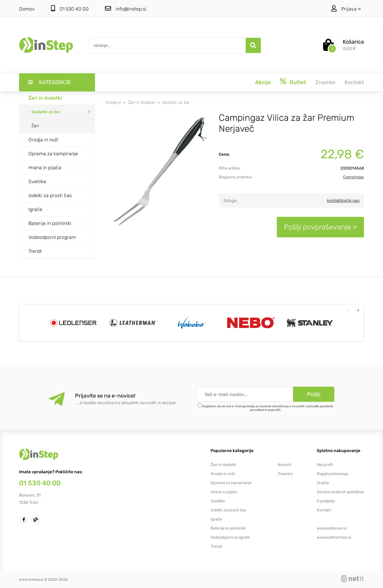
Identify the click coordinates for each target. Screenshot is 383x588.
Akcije (263, 82)
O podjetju (326, 501)
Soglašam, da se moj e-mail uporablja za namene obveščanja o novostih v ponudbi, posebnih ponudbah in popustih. (268, 408)
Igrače (35, 209)
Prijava (351, 9)
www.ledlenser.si (332, 528)
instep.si (113, 102)
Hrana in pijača (45, 168)
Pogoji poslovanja (332, 474)
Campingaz (354, 177)
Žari (35, 126)
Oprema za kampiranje (53, 154)
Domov (27, 9)
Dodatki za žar (46, 112)
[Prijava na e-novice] (314, 394)
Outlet (298, 82)
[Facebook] (25, 519)
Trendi (35, 251)
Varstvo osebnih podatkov (340, 492)
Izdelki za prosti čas (50, 195)
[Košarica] (344, 46)
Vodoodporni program (52, 237)
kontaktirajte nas (343, 201)
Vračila (323, 483)
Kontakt (354, 82)
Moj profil (325, 465)
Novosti (285, 465)
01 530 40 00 (70, 9)
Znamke (325, 82)
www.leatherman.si (334, 537)
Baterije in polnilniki (50, 223)
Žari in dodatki (45, 98)
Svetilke (37, 182)
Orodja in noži (43, 140)
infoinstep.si (126, 9)
